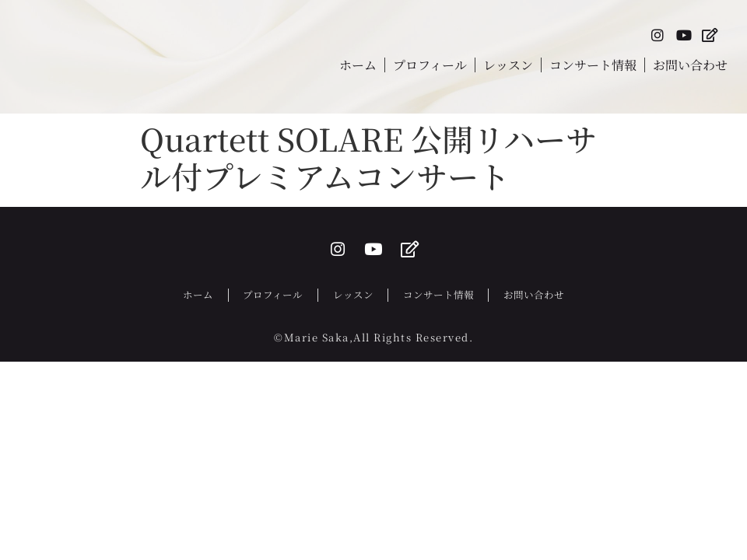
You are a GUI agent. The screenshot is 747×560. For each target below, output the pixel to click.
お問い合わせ (690, 68)
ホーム (358, 68)
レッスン (508, 68)
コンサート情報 (593, 68)
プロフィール (430, 68)
